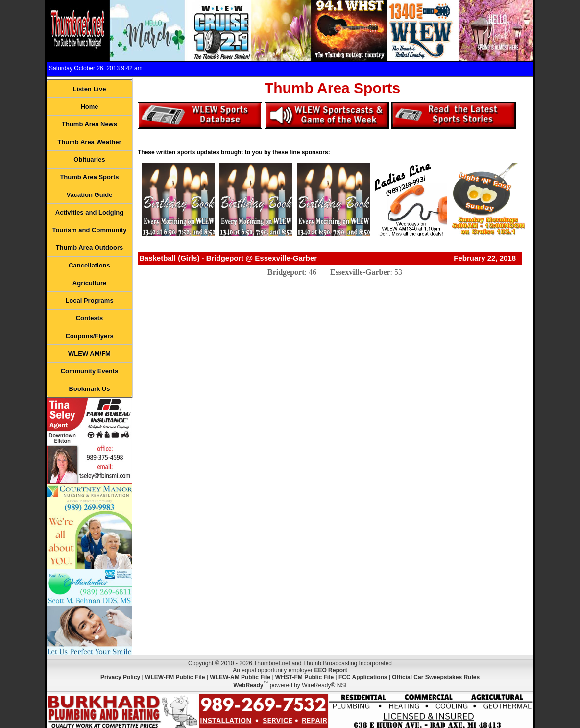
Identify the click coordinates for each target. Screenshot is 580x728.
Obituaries (89, 159)
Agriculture (89, 283)
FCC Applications (363, 677)
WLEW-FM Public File (175, 677)
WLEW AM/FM (89, 353)
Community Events (90, 371)
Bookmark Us (90, 389)
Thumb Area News (89, 124)
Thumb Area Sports (89, 177)
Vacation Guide (90, 195)
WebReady (248, 685)
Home (89, 107)
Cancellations (89, 265)
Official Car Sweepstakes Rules (436, 677)
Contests (90, 318)
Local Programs (89, 301)
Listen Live (90, 89)
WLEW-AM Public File (240, 677)
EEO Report (330, 670)
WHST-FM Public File (304, 677)
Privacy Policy (120, 677)
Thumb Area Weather (89, 142)
